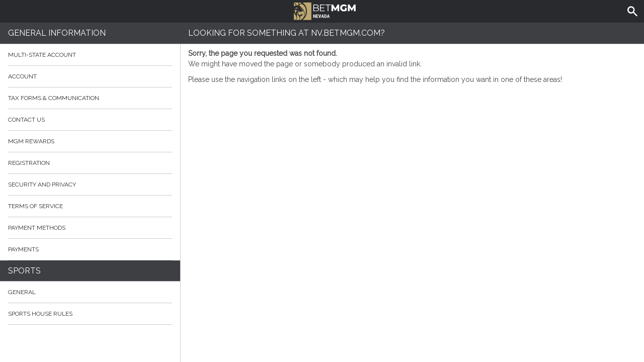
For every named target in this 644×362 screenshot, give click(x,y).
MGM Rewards (31, 141)
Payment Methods (90, 228)
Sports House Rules (40, 314)
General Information (57, 33)
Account (90, 76)
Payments (90, 249)
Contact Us (90, 120)
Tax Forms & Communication (90, 98)
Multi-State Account (42, 55)
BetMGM (325, 10)
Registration (29, 163)
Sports (24, 271)
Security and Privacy (42, 185)
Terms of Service (90, 206)
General (22, 292)
